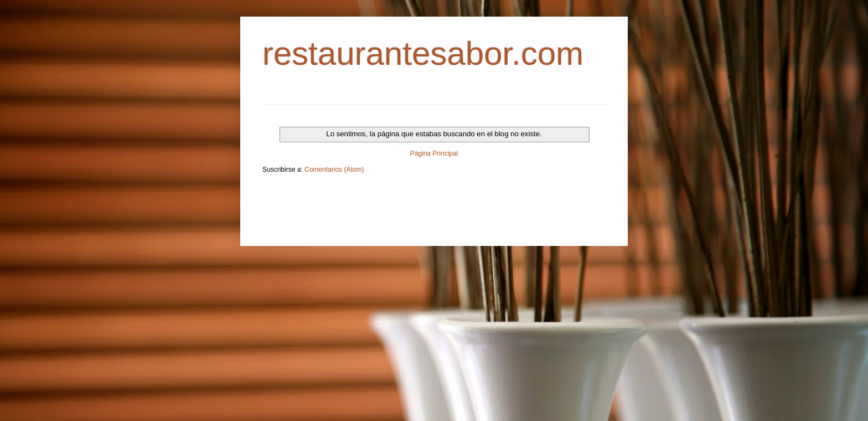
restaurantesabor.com (423, 53)
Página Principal (434, 153)
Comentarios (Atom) (334, 170)
